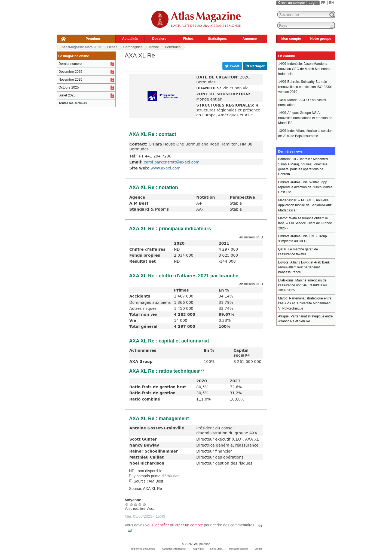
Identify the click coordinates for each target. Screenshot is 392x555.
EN (331, 3)
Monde (154, 47)
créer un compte (189, 525)
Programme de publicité (143, 549)
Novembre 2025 (70, 80)
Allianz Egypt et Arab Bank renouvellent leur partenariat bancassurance (304, 267)
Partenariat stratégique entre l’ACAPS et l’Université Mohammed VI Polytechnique (305, 303)
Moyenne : (134, 500)
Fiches (189, 39)
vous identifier (157, 525)
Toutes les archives (73, 103)
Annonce (250, 39)
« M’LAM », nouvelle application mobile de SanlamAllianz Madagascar (305, 205)
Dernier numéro (70, 64)
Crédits (258, 549)
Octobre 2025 (69, 87)
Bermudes (173, 47)
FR (323, 3)
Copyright (198, 549)
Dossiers (159, 39)
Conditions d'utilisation (174, 549)
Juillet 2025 (67, 95)
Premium (93, 39)
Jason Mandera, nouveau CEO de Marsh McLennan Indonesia (304, 69)
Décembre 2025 (70, 72)
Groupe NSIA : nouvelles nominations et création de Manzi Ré (305, 118)
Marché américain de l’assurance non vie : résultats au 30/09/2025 (302, 285)
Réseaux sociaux (238, 549)
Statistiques (217, 39)
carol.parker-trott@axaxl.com (171, 162)
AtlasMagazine (81, 47)
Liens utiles (217, 549)
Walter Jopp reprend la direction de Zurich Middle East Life (305, 187)
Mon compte (291, 39)
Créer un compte (291, 3)
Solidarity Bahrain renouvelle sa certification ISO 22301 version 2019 (305, 87)
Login (313, 3)
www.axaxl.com (165, 168)
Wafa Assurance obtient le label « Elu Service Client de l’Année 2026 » (305, 223)
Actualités (130, 39)
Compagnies (133, 47)
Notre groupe (321, 39)
